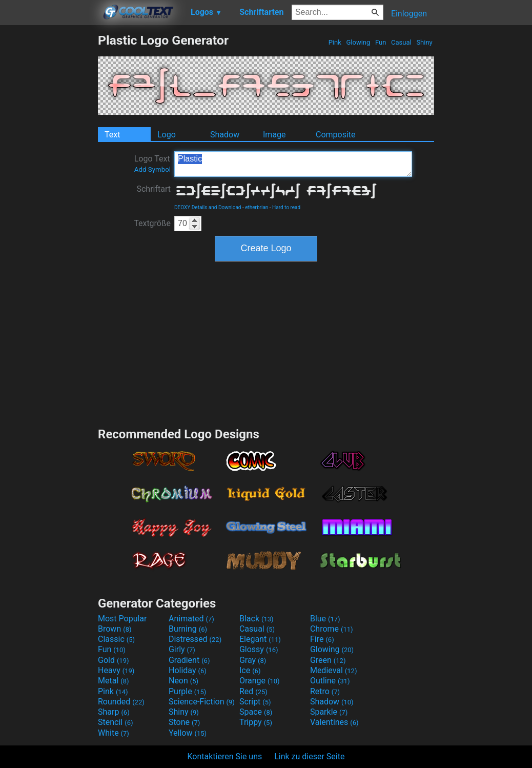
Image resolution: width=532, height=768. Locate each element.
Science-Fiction (202, 702)
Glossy (259, 649)
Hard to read (286, 207)
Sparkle (329, 712)
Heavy (116, 670)
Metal (114, 681)
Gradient (189, 660)
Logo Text (152, 164)
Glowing (358, 42)
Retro (325, 691)
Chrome (332, 629)
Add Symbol (152, 169)
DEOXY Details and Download (208, 207)
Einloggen (409, 14)
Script (255, 702)
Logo (167, 135)
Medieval (334, 670)
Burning (188, 629)
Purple (187, 691)
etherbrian (257, 207)
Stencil (115, 722)
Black (257, 619)
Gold (114, 660)
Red (253, 691)
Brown (115, 629)
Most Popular (122, 619)
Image (274, 135)
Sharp (114, 712)
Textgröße (152, 223)
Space (256, 712)
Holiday (188, 670)
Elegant (260, 639)
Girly (182, 649)
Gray (253, 660)
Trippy (256, 722)
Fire (322, 639)
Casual (401, 42)
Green (328, 660)
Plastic (293, 164)
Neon (183, 681)
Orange (260, 681)
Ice (250, 670)
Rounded (121, 702)
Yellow (188, 733)
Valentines (334, 722)
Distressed (195, 639)
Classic (116, 639)
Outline (330, 681)
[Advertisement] (49, 187)
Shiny (424, 42)
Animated (191, 619)
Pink (335, 42)
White (114, 733)
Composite (336, 135)
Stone (184, 722)
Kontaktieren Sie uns (225, 756)
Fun (381, 42)
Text (112, 135)
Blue (325, 619)
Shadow (225, 135)
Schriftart (154, 189)
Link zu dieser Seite (309, 756)
